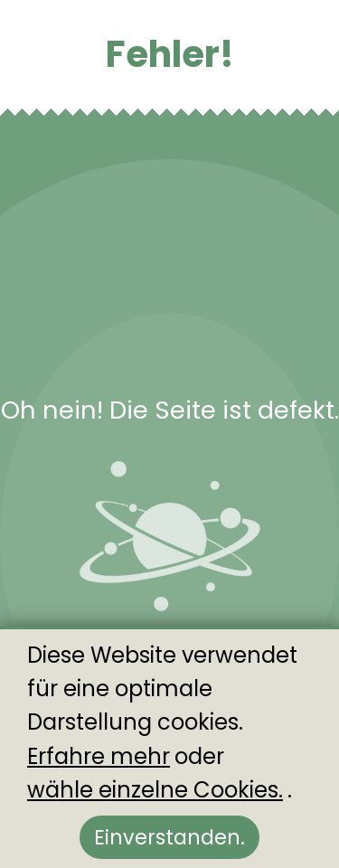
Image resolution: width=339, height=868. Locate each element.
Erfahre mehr (99, 756)
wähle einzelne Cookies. (155, 790)
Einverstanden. (169, 837)
